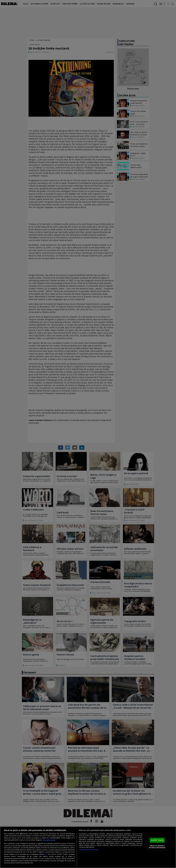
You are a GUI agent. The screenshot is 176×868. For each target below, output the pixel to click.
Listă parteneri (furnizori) (89, 850)
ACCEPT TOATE (157, 840)
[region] (88, 847)
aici (46, 854)
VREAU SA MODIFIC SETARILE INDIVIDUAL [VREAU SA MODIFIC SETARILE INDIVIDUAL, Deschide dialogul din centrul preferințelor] (157, 847)
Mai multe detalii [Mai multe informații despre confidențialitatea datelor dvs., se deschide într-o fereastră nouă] (49, 840)
